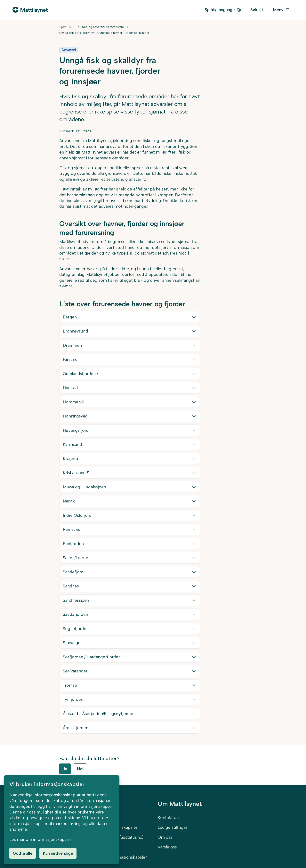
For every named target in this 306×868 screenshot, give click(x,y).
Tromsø (70, 685)
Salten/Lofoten (77, 558)
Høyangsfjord (76, 430)
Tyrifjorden (73, 699)
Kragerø (71, 459)
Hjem (63, 27)
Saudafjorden (76, 614)
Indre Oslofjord (77, 515)
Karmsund (73, 444)
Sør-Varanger (75, 671)
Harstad (71, 388)
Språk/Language (223, 10)
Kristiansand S (76, 473)
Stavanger (73, 643)
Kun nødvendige (58, 853)
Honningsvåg (75, 416)
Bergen (70, 317)
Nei (80, 769)
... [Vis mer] (74, 27)
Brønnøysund (76, 331)
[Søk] (257, 10)
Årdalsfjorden (76, 728)
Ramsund (72, 529)
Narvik (69, 501)
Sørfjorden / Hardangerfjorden (92, 657)
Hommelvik (74, 402)
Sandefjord (73, 572)
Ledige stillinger (173, 827)
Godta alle (23, 853)
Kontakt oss (169, 817)
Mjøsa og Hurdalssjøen (85, 487)
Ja (65, 769)
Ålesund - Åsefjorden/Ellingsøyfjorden (99, 714)
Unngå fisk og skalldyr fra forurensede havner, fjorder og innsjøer (104, 33)
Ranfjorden (73, 544)
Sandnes (71, 586)
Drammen (72, 345)
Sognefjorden (76, 629)
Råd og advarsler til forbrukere (103, 27)
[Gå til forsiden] (30, 10)
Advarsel (69, 50)
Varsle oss (167, 847)
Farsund (70, 359)
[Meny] (281, 10)
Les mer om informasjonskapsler (40, 839)
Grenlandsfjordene (81, 374)
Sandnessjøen (76, 600)
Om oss (165, 837)
